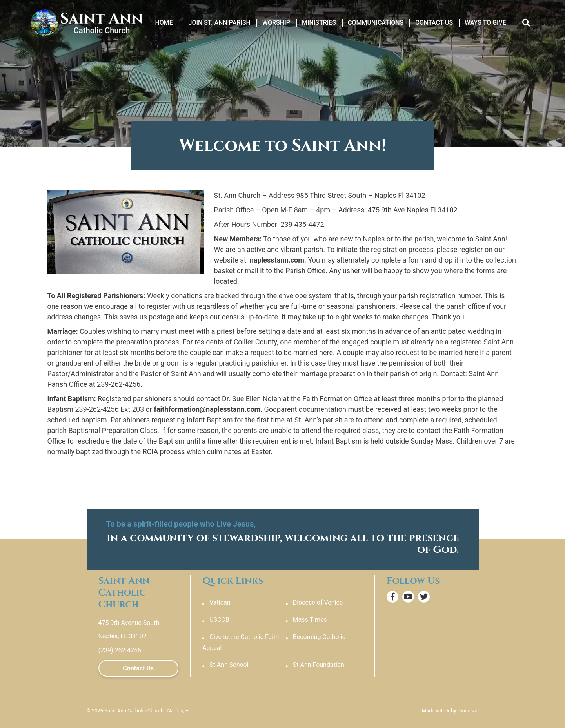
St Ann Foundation (319, 665)
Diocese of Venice (318, 602)
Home (168, 23)
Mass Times (310, 620)
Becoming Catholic (319, 637)
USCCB (219, 620)
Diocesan (468, 711)
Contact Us (434, 23)
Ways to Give (485, 23)
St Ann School (229, 665)
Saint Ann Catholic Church (134, 711)
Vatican (220, 602)
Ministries (319, 23)
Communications (376, 23)
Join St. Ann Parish (220, 23)
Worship (276, 23)
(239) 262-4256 (120, 650)
